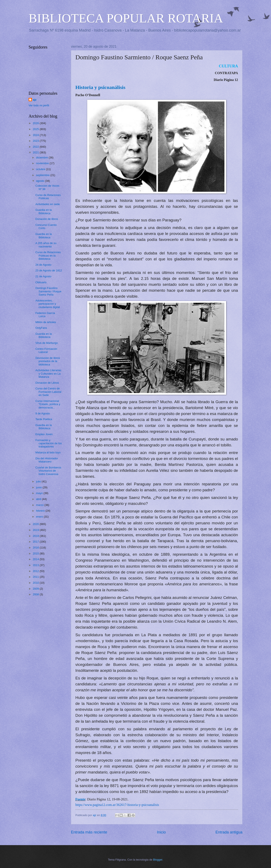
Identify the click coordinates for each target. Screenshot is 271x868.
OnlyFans (41, 328)
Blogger (158, 860)
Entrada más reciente (89, 832)
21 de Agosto (43, 276)
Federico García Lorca (45, 315)
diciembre (42, 158)
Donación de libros (47, 219)
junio (39, 487)
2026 (36, 123)
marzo (40, 505)
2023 (36, 141)
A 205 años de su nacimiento (46, 245)
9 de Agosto (43, 413)
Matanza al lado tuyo (48, 452)
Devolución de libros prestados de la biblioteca (48, 361)
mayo (40, 493)
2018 (36, 536)
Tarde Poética (44, 419)
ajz (35, 100)
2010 (36, 583)
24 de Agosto (43, 265)
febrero (41, 511)
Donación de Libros (47, 383)
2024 (36, 135)
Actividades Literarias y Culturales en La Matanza (48, 374)
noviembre (43, 163)
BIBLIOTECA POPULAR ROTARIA (126, 18)
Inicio (161, 832)
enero (40, 517)
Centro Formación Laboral (46, 350)
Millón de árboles (46, 322)
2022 (36, 147)
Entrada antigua (229, 832)
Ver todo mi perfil (39, 105)
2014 (36, 559)
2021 (36, 152)
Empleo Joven (44, 434)
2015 (36, 553)
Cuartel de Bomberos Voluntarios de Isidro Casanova (48, 471)
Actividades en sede (48, 204)
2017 (36, 542)
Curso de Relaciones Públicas (48, 197)
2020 (36, 524)
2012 (36, 571)
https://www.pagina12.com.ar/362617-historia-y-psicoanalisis (117, 805)
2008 (36, 594)
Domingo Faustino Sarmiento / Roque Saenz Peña (48, 291)
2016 (36, 548)
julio (39, 481)
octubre (41, 169)
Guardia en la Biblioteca (44, 211)
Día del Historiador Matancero (47, 460)
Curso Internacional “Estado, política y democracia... (48, 404)
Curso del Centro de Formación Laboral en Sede (48, 392)
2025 (36, 129)
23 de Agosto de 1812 (49, 270)
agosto (40, 181)
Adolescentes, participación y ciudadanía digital (48, 304)
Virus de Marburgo (47, 343)
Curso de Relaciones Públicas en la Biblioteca (48, 256)
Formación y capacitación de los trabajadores (49, 443)
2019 (36, 530)
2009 (36, 589)
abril (39, 499)
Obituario (41, 282)
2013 (36, 565)
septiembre (43, 175)
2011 (36, 577)
